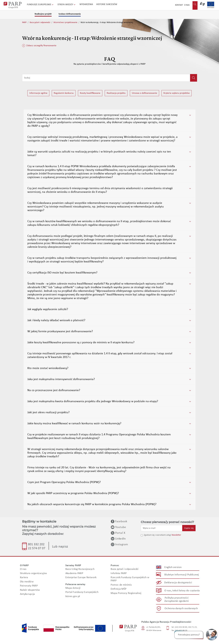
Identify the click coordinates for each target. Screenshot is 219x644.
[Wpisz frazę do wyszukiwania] (106, 78)
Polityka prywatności (176, 598)
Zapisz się (189, 528)
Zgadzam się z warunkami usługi (157, 535)
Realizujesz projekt (43, 14)
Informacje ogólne (38, 93)
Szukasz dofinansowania (70, 14)
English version (173, 567)
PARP (24, 22)
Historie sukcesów (107, 4)
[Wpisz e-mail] (162, 528)
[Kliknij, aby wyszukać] (194, 78)
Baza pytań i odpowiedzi (40, 22)
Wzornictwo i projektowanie (65, 22)
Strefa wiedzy (67, 5)
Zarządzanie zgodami (176, 601)
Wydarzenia (86, 4)
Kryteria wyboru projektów (177, 93)
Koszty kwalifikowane (90, 93)
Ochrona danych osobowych (181, 608)
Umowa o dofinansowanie (144, 93)
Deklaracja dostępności (178, 583)
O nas (187, 5)
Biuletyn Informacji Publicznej (182, 575)
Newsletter (176, 535)
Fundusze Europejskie (40, 5)
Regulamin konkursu (64, 93)
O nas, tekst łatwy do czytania (182, 590)
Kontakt (179, 5)
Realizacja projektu (116, 93)
